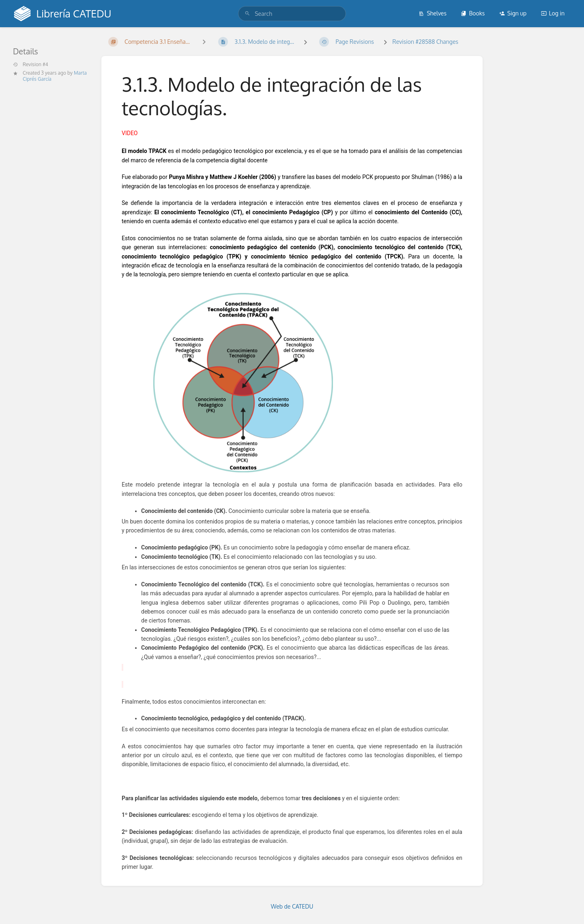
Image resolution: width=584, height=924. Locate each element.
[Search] (247, 14)
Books (473, 13)
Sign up (513, 13)
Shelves (433, 13)
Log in (553, 13)
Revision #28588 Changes (425, 42)
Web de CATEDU (292, 906)
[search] (292, 14)
